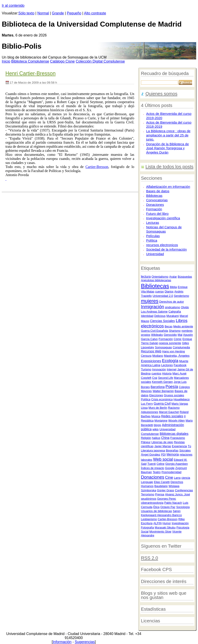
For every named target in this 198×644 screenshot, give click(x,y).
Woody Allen (176, 421)
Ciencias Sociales (163, 321)
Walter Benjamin (163, 391)
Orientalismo (160, 277)
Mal (180, 335)
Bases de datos (158, 191)
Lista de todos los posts (170, 167)
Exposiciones (151, 361)
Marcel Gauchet (169, 412)
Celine (160, 464)
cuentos (156, 374)
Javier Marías (163, 446)
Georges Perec (167, 499)
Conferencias (184, 490)
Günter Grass (166, 490)
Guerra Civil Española (155, 331)
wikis (156, 429)
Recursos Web (151, 351)
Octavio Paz (168, 507)
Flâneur (146, 442)
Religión (146, 438)
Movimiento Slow (160, 532)
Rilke (182, 519)
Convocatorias (157, 200)
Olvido (185, 307)
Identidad (147, 316)
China (165, 438)
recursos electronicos (162, 245)
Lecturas (153, 223)
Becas (168, 327)
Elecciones (156, 395)
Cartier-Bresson (168, 519)
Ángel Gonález (151, 455)
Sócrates (185, 450)
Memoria (173, 454)
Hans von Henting (173, 351)
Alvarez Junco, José (178, 494)
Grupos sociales (174, 395)
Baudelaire (161, 486)
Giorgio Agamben (177, 464)
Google (170, 468)
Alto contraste (95, 13)
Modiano (158, 356)
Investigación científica (163, 218)
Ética (156, 507)
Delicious (160, 316)
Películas (153, 236)
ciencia (186, 478)
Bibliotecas (154, 196)
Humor (167, 523)
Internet (172, 370)
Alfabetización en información (168, 187)
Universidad (155, 254)
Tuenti (151, 464)
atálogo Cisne (62, 61)
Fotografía (148, 528)
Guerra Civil (162, 404)
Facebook (180, 365)
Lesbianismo (149, 519)
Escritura (147, 523)
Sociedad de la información (166, 249)
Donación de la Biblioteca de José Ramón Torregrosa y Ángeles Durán (168, 148)
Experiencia (179, 446)
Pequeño (74, 13)
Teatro (157, 472)
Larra (177, 478)
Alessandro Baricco (169, 515)
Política (152, 240)
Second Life (166, 378)
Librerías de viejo (162, 442)
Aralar (173, 277)
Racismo (174, 408)
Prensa (159, 494)
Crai (155, 378)
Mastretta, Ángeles (177, 356)
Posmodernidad (171, 472)
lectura (146, 277)
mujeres (150, 301)
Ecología (170, 361)
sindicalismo (172, 307)
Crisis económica (162, 399)
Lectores (167, 365)
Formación (154, 209)
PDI (163, 455)
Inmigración (153, 307)
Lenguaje (147, 482)
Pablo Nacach (173, 503)
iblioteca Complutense (30, 61)
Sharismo (175, 331)
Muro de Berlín (158, 408)
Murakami (173, 316)
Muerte (184, 361)
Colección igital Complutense (100, 61)
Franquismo (178, 438)
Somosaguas (163, 347)
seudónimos (149, 499)
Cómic (178, 339)
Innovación (159, 370)
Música (156, 416)
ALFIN (158, 523)
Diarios (169, 292)
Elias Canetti (162, 482)
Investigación (180, 523)
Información (62, 642)
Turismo (146, 369)
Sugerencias (85, 642)
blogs (157, 425)
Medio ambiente (183, 327)
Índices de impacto (153, 468)
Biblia (173, 287)
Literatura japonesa (153, 451)
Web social (163, 459)
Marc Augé (180, 373)
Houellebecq (181, 399)
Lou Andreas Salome (154, 312)
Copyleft (146, 378)
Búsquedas (185, 277)
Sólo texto (26, 13)
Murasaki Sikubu (165, 528)
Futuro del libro (157, 214)
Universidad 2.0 (163, 296)
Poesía (172, 387)
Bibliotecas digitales (174, 434)
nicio (6, 61)
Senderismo (181, 296)
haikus (156, 438)
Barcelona (158, 387)
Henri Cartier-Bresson (31, 73)
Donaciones (155, 205)
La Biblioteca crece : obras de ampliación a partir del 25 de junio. (168, 135)
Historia (167, 374)
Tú (189, 446)
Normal (43, 13)
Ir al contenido (13, 6)
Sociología (183, 507)
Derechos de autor (172, 302)
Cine (169, 477)
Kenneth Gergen (163, 382)
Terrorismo (148, 494)
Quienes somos (162, 94)
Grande (58, 13)
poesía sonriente (170, 343)
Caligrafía (175, 312)
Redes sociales (172, 416)
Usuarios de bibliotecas (157, 511)
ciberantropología (152, 503)
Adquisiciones (150, 412)
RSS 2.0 (150, 558)
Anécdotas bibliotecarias (156, 280)
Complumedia (181, 347)
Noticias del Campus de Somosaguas (164, 229)
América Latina (151, 365)
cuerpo (159, 292)
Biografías (172, 451)
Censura (146, 356)
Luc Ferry (147, 404)
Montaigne (161, 421)
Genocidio (170, 335)
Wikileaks (157, 335)
